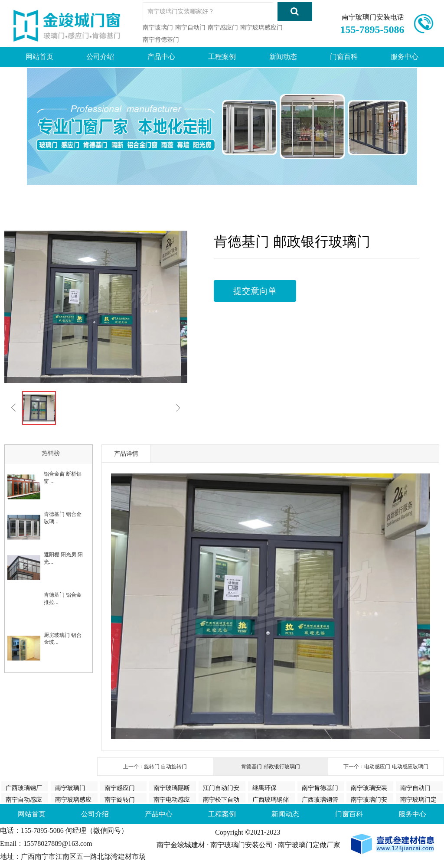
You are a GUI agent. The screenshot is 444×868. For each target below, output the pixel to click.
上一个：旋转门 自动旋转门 (155, 767)
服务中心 (405, 57)
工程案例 (222, 57)
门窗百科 (344, 57)
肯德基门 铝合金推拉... (63, 599)
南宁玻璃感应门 (261, 27)
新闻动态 (283, 57)
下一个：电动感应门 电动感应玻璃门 (386, 767)
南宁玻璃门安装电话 (373, 17)
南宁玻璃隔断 (172, 787)
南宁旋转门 (120, 799)
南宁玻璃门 (158, 27)
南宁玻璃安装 (369, 787)
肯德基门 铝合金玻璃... (63, 518)
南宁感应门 (223, 27)
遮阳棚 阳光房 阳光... (64, 558)
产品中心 (161, 57)
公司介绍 (100, 57)
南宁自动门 (190, 27)
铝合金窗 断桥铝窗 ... (63, 478)
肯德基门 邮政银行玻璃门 (270, 767)
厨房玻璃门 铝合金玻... (63, 639)
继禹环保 (264, 787)
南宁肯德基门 (161, 39)
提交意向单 (255, 291)
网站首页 (39, 57)
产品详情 (126, 454)
